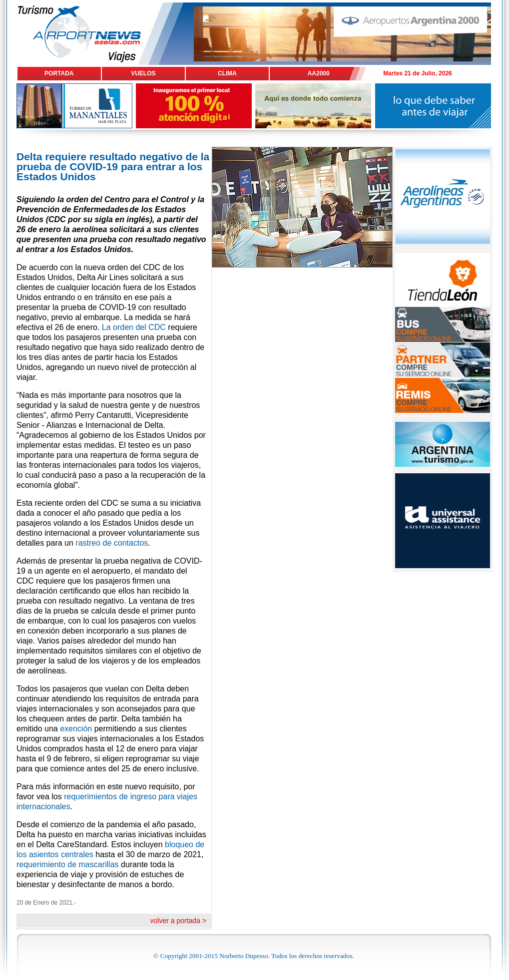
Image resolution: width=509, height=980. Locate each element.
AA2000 (319, 73)
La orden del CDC (134, 327)
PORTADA (59, 73)
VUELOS (143, 73)
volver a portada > (178, 921)
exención (76, 729)
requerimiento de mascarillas (68, 864)
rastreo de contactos (112, 543)
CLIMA (227, 73)
